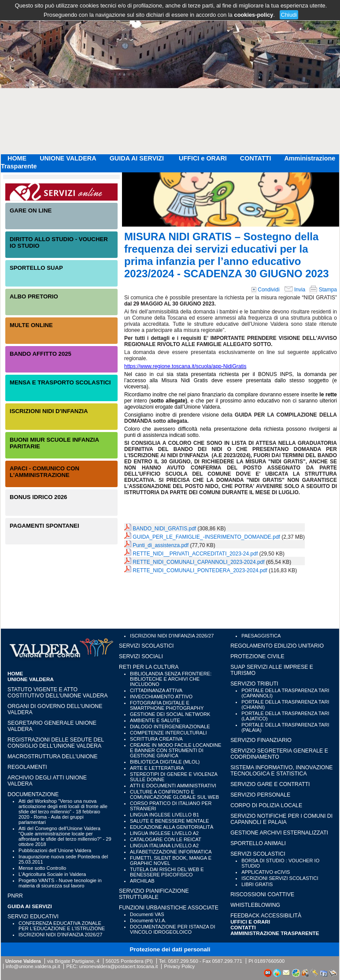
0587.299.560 (183, 961)
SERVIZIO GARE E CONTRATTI (270, 784)
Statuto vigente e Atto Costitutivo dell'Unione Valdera (58, 693)
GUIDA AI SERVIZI (138, 158)
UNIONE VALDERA (68, 158)
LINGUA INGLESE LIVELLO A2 (164, 833)
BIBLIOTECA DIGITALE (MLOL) (165, 762)
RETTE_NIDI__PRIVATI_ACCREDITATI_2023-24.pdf (195, 554)
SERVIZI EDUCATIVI (33, 917)
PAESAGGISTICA (261, 636)
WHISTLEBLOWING (255, 905)
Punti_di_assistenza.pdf (161, 545)
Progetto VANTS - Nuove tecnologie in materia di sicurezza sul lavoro (60, 883)
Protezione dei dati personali (170, 949)
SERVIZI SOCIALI (141, 656)
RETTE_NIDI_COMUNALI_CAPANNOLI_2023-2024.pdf (198, 562)
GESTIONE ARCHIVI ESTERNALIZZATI (279, 833)
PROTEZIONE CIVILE (257, 656)
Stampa (323, 290)
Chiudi (289, 15)
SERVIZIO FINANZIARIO (261, 740)
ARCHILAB (142, 881)
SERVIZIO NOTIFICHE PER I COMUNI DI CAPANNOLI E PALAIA (281, 819)
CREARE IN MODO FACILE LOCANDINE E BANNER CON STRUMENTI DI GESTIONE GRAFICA (176, 750)
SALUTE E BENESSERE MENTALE (169, 821)
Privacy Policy (179, 966)
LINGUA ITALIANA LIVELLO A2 (164, 846)
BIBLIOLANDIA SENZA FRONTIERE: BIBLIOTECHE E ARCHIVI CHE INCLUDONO (171, 679)
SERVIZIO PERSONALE (260, 795)
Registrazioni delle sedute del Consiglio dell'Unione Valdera (56, 743)
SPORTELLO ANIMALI (258, 843)
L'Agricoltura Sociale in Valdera (52, 874)
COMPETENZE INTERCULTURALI (168, 733)
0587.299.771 (227, 961)
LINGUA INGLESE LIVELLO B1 (164, 815)
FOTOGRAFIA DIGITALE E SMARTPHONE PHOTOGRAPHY (167, 705)
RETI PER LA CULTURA (149, 667)
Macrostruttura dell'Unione (52, 756)
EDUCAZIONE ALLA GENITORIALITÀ (172, 827)
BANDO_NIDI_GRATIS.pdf (164, 529)
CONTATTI (256, 158)
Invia (295, 290)
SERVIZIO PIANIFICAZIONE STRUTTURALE (154, 894)
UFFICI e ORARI (203, 158)
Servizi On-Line (61, 192)
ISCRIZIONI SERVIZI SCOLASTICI (280, 878)
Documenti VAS (147, 914)
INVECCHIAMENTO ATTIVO (161, 697)
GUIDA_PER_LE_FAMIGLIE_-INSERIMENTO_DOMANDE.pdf (206, 537)
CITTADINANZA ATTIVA (156, 690)
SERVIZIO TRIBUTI (254, 684)
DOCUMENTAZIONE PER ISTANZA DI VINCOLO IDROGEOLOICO (172, 929)
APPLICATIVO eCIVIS (266, 872)
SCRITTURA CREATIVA (156, 739)
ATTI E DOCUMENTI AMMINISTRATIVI (173, 786)
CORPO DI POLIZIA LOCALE (266, 805)
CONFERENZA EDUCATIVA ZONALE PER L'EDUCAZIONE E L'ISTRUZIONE (62, 926)
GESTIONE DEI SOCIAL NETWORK (170, 714)
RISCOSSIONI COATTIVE (262, 894)
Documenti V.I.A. (148, 920)
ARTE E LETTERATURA (157, 768)
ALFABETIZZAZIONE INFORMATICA (171, 852)
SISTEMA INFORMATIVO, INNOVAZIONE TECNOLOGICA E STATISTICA (281, 771)
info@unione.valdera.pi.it (33, 966)
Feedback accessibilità (266, 916)
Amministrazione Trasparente (275, 933)
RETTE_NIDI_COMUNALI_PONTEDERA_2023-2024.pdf (200, 570)
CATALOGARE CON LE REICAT (166, 839)
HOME (17, 158)
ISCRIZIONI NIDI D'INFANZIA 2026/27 (60, 935)
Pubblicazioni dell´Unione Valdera (55, 850)
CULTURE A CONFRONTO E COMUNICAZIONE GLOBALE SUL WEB (174, 794)
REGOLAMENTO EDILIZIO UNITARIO (277, 646)
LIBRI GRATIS (257, 884)
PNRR (15, 896)
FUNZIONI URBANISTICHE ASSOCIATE (169, 908)
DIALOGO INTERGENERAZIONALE (170, 727)
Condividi (266, 290)
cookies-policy (254, 15)
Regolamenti (27, 767)
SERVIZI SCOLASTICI (146, 646)
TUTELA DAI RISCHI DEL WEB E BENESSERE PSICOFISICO (167, 872)
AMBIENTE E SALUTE (155, 720)
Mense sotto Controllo (42, 868)
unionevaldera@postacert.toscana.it (119, 966)
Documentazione (33, 794)
